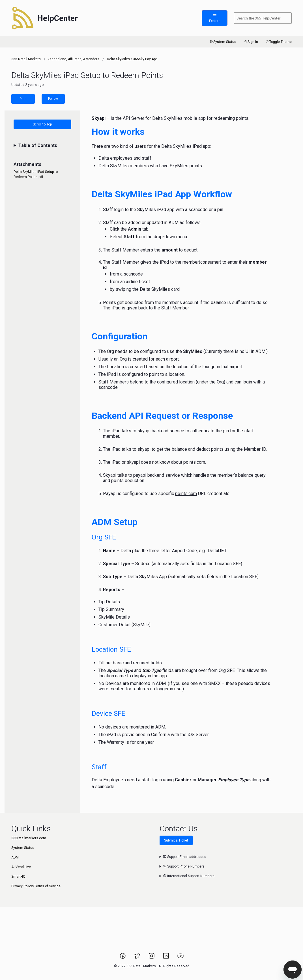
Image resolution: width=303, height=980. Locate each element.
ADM (15, 857)
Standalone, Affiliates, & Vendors (74, 59)
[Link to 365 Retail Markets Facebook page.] (123, 958)
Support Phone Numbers (184, 866)
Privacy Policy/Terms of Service (36, 886)
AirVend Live (21, 867)
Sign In (251, 42)
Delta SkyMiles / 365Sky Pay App (132, 59)
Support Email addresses (185, 857)
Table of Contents (38, 145)
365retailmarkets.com (29, 838)
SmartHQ (18, 877)
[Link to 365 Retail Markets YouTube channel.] (180, 958)
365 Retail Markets (26, 59)
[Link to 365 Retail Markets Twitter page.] (138, 958)
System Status (223, 42)
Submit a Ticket (176, 840)
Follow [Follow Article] (53, 99)
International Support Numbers (189, 876)
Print (23, 99)
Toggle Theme (278, 42)
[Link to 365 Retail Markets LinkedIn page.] (166, 958)
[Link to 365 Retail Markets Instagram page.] (152, 958)
